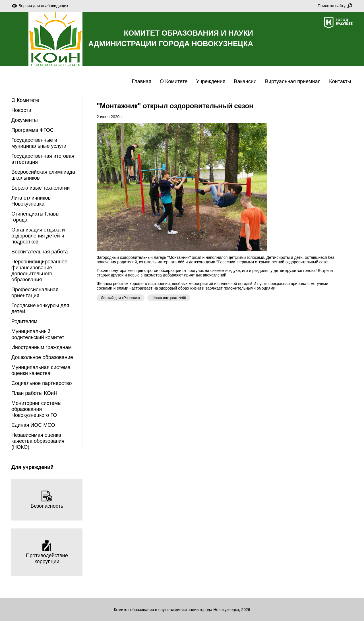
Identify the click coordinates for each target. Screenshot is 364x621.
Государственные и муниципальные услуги (39, 143)
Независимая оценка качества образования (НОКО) (38, 441)
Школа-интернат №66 (169, 298)
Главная (142, 81)
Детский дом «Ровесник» (121, 298)
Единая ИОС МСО (33, 425)
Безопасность (47, 500)
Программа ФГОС (33, 130)
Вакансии (245, 81)
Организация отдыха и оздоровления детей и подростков (38, 236)
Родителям (24, 321)
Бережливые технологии (41, 188)
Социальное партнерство (42, 383)
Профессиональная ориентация (35, 293)
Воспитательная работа (40, 252)
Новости (21, 110)
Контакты (340, 81)
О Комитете (174, 81)
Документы (25, 120)
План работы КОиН (34, 393)
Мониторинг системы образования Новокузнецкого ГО (36, 409)
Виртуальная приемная (293, 81)
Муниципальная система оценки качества (41, 370)
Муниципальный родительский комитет (38, 334)
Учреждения (211, 81)
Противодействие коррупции (47, 552)
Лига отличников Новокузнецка (31, 201)
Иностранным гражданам (42, 347)
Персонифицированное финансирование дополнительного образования (39, 271)
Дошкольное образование (42, 357)
